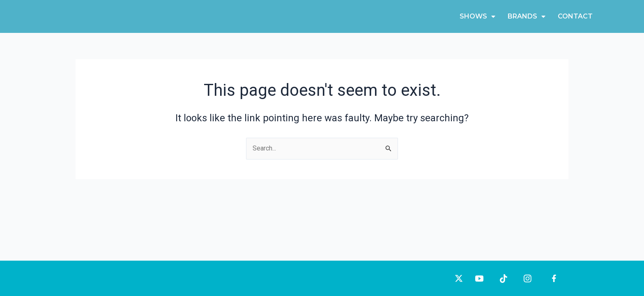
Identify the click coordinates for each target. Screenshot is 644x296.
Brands (527, 16)
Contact (575, 16)
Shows (477, 16)
